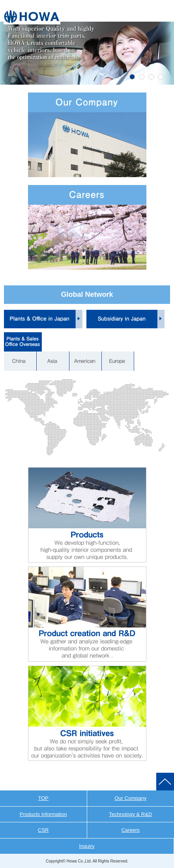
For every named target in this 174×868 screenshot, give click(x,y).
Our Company (130, 798)
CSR (43, 830)
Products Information (43, 814)
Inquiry (87, 846)
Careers (131, 830)
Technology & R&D (130, 814)
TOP (44, 798)
